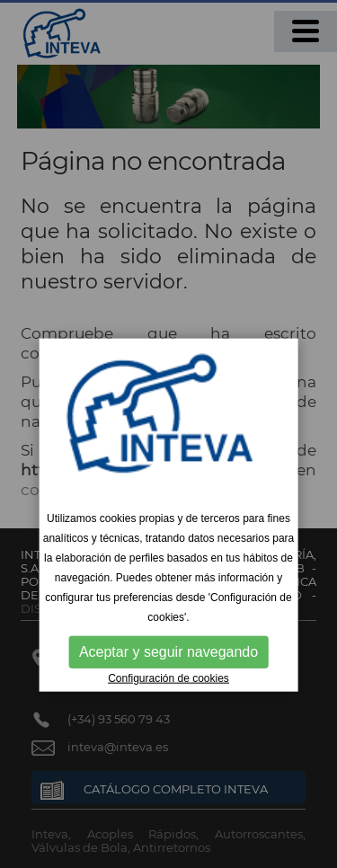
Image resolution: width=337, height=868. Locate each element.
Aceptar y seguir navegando (168, 652)
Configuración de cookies (168, 678)
